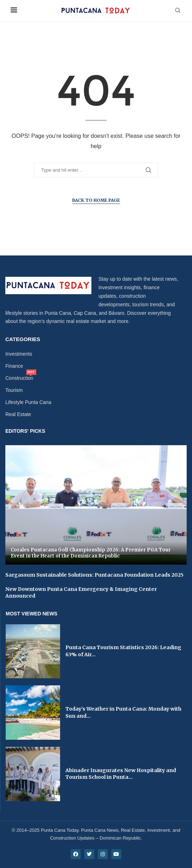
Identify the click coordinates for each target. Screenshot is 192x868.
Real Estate (18, 414)
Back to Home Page (96, 200)
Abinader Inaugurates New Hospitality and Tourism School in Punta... (121, 774)
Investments (19, 354)
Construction (19, 378)
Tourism (14, 390)
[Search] (178, 11)
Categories (23, 339)
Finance (14, 366)
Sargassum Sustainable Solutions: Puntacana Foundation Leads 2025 (94, 575)
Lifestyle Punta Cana (28, 402)
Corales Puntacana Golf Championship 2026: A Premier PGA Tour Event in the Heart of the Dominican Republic (91, 553)
